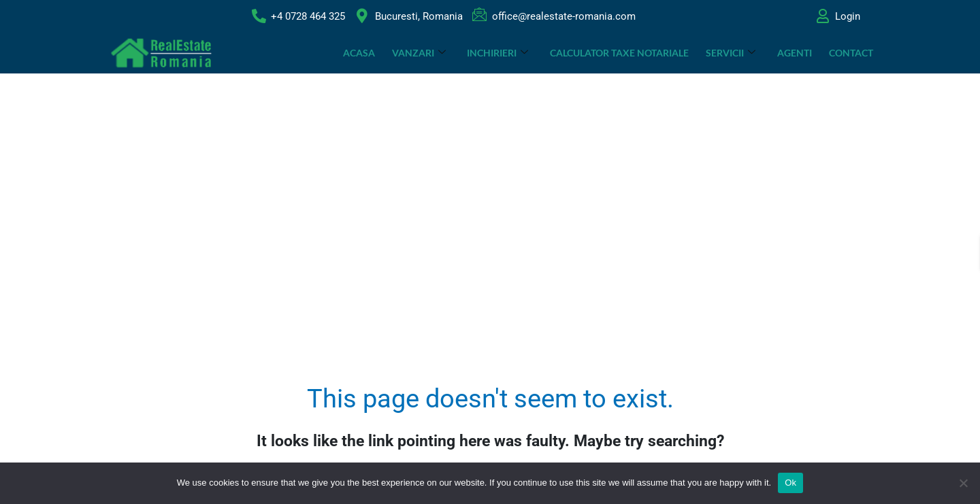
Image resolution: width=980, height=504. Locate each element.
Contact (851, 53)
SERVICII (731, 53)
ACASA (360, 53)
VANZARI (420, 53)
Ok (790, 483)
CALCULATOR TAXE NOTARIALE (620, 53)
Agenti (795, 53)
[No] (963, 483)
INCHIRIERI (499, 53)
